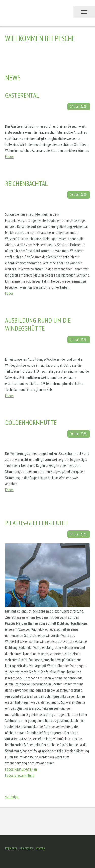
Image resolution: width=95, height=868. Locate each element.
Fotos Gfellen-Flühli (20, 775)
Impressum (11, 848)
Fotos (9, 156)
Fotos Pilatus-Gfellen (21, 769)
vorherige (12, 796)
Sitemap (40, 848)
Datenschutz (26, 848)
